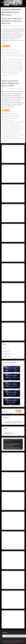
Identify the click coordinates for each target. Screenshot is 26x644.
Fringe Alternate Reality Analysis (10, 2)
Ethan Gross (16, 118)
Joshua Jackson (11, 66)
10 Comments (21, 26)
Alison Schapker (5, 51)
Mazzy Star (17, 130)
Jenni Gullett (17, 125)
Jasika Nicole (5, 62)
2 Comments (20, 88)
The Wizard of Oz (15, 74)
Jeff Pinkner (19, 62)
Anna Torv (12, 51)
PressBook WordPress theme (16, 642)
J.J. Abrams (12, 61)
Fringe (3, 57)
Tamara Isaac (15, 72)
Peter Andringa (12, 133)
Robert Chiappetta (6, 135)
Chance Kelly (14, 54)
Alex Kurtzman (15, 49)
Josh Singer (4, 66)
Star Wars (9, 72)
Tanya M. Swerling (6, 74)
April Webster (5, 117)
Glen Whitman (5, 123)
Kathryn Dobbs (19, 66)
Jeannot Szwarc (12, 62)
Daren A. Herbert (6, 56)
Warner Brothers (5, 75)
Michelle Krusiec (19, 69)
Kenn (14, 88)
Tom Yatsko (13, 138)
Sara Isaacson (20, 135)
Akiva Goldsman (7, 49)
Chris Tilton (20, 54)
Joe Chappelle (5, 64)
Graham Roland (5, 61)
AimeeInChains (7, 113)
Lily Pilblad (4, 69)
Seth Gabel (4, 72)
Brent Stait (15, 52)
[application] (13, 444)
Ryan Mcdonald (18, 71)
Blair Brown (10, 52)
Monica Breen (5, 71)
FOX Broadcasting (20, 56)
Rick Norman (19, 133)
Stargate (9, 136)
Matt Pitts (11, 130)
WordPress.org (7, 357)
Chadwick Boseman (6, 54)
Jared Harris (18, 61)
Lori (14, 26)
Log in (5, 348)
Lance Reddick (12, 67)
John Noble (19, 64)
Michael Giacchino (14, 131)
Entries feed (6, 351)
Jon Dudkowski (5, 128)
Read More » (6, 46)
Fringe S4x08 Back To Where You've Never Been (13, 59)
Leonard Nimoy (19, 67)
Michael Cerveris (11, 69)
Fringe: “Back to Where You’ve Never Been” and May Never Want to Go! (12, 21)
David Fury (12, 56)
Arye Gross (4, 52)
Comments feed (7, 354)
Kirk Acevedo (5, 67)
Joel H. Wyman (12, 64)
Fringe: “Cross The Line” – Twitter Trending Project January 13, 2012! (11, 83)
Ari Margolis (17, 51)
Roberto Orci (11, 71)
